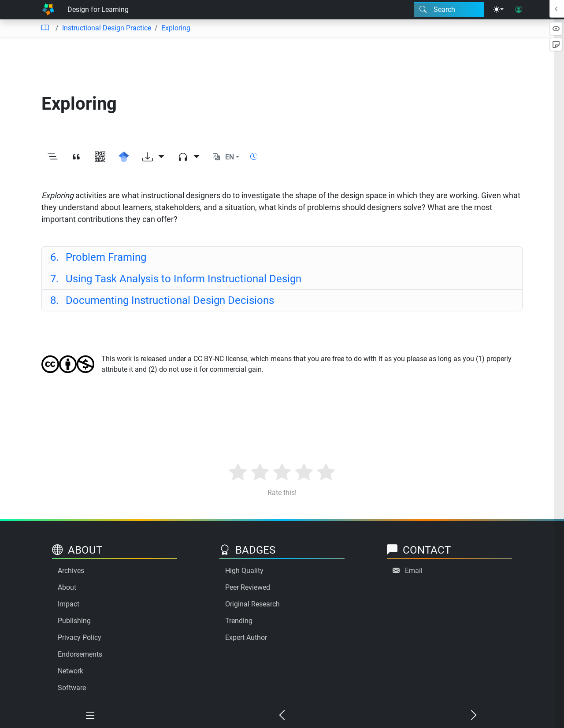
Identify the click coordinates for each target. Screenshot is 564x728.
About (67, 587)
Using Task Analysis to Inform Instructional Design (176, 279)
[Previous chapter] (282, 716)
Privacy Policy (80, 637)
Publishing (74, 621)
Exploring (176, 28)
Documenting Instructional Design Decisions (162, 300)
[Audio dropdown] (189, 157)
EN (230, 157)
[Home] (48, 10)
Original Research (252, 604)
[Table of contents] (45, 28)
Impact (69, 604)
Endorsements (80, 654)
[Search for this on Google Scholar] (124, 157)
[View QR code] (100, 157)
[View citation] (76, 157)
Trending (239, 621)
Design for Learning (98, 9)
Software (72, 688)
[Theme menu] (498, 10)
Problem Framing (98, 257)
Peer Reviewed (248, 587)
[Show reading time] (254, 157)
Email (414, 571)
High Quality (244, 571)
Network (70, 671)
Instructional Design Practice (107, 28)
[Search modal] (449, 10)
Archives (71, 571)
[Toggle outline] (52, 157)
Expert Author (246, 637)
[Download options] (153, 157)
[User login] (519, 10)
